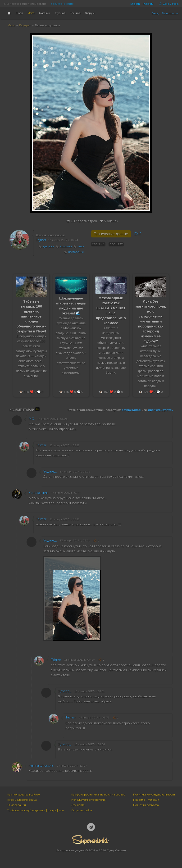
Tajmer (41, 240)
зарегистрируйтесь (160, 410)
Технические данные (111, 234)
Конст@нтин (38, 493)
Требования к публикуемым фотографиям (36, 810)
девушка (48, 246)
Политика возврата (146, 805)
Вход (155, 13)
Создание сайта (82, 810)
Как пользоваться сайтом (24, 795)
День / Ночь (168, 4)
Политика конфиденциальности (154, 795)
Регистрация (170, 13)
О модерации (17, 805)
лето (81, 246)
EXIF (138, 234)
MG (31, 419)
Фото (12, 25)
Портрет (25, 25)
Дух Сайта (78, 805)
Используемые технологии (89, 800)
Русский (148, 4)
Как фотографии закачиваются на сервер (98, 795)
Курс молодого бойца (22, 800)
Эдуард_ (50, 471)
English (135, 4)
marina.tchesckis (41, 766)
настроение (76, 252)
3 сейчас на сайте (62, 4)
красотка (66, 246)
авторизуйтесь (132, 410)
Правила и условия (146, 800)
